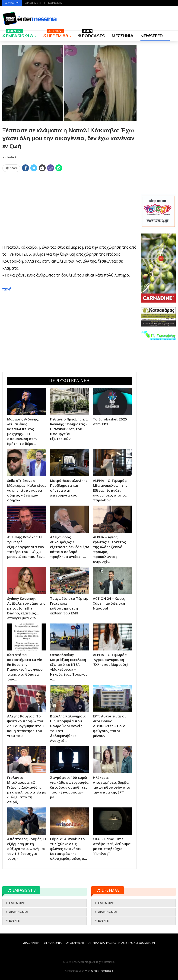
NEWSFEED (152, 36)
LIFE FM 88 (56, 34)
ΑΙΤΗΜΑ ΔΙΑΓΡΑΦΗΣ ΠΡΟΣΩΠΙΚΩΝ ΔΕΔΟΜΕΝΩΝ (122, 943)
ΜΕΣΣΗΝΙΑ (123, 36)
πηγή (7, 289)
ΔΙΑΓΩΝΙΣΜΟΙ (18, 912)
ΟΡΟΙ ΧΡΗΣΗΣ (75, 943)
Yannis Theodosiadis (102, 971)
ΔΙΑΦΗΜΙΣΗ (33, 3)
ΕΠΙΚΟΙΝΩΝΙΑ (53, 3)
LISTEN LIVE (17, 903)
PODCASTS (92, 34)
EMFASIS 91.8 (18, 34)
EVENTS (14, 921)
